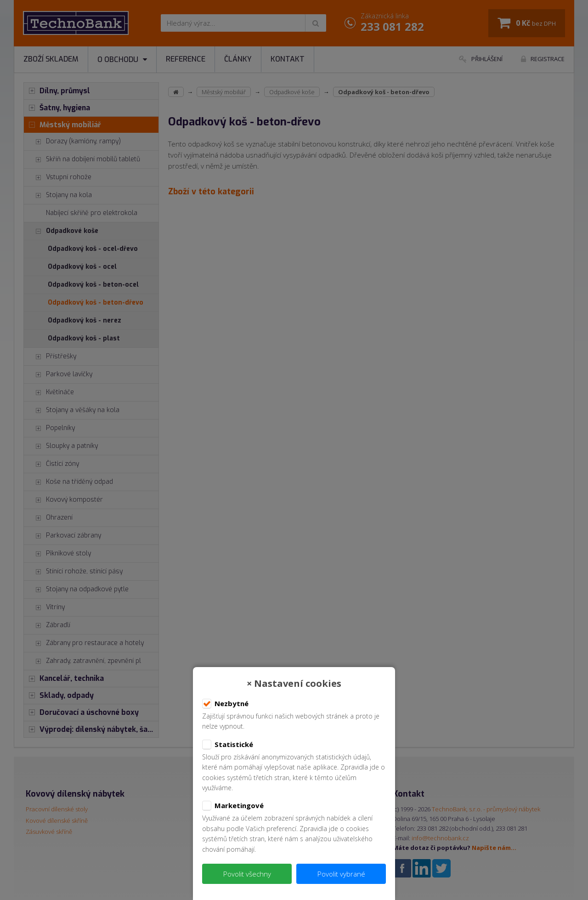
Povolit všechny (247, 874)
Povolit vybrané (341, 874)
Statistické (228, 745)
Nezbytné (225, 704)
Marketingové (233, 806)
